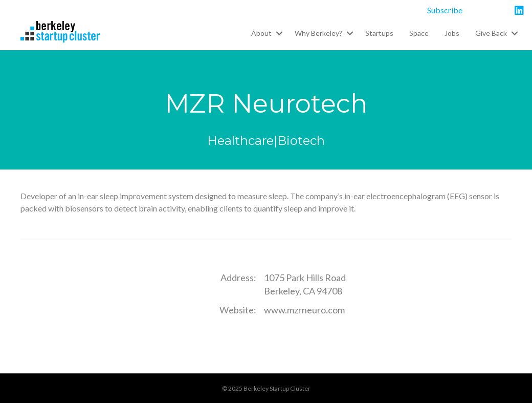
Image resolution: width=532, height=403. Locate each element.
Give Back (491, 33)
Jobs (452, 33)
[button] (279, 33)
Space (419, 33)
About (261, 33)
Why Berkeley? (318, 33)
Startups (379, 33)
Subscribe (445, 10)
